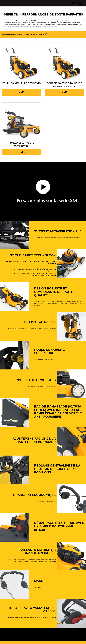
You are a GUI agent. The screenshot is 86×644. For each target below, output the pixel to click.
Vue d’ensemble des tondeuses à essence (24, 34)
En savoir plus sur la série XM (47, 201)
